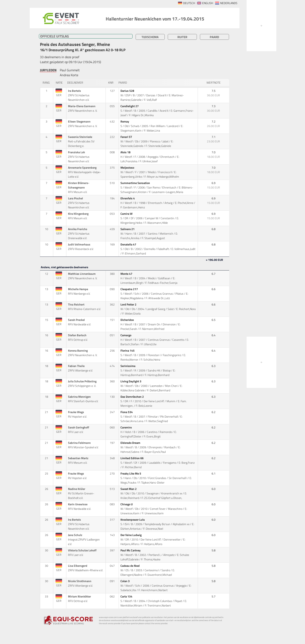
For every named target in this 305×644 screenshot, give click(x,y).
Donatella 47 (129, 244)
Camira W (127, 214)
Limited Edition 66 (132, 458)
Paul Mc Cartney (131, 550)
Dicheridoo (127, 320)
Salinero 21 (128, 229)
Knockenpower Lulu (133, 520)
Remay (125, 122)
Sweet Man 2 (129, 489)
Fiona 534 (127, 412)
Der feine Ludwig (131, 535)
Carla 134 (127, 596)
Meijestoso (128, 168)
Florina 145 (128, 351)
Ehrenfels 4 (128, 198)
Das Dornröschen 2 (132, 397)
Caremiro (126, 427)
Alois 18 (126, 152)
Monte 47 (127, 274)
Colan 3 (125, 581)
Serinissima (128, 366)
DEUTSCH (189, 3)
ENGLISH (208, 3)
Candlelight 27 (130, 106)
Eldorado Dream (131, 443)
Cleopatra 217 (129, 289)
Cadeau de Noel (130, 566)
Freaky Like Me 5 (131, 474)
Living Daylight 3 (131, 381)
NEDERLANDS (229, 3)
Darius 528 (128, 91)
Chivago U (127, 504)
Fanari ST (126, 137)
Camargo (126, 335)
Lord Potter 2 (129, 304)
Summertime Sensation (135, 183)
